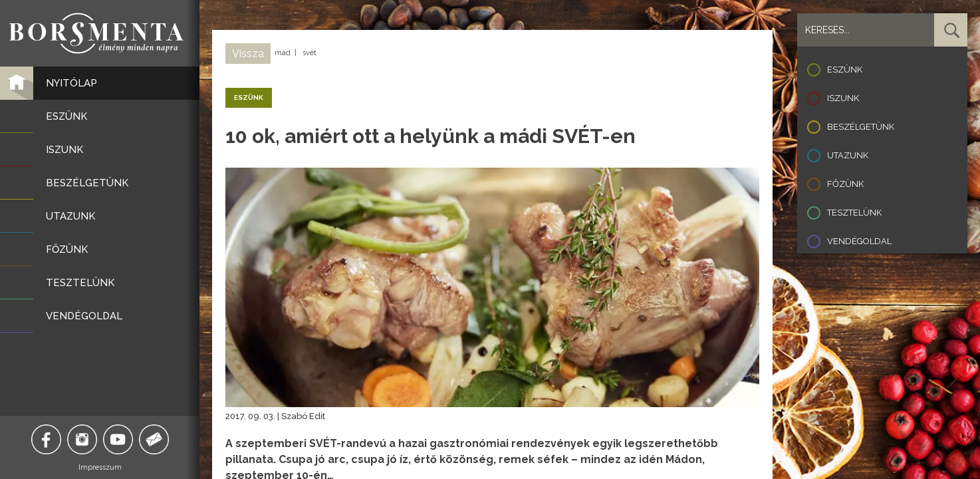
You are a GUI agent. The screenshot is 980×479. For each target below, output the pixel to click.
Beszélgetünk (861, 127)
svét (309, 53)
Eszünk (845, 70)
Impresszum (100, 467)
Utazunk (848, 155)
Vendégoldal (859, 241)
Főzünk (845, 184)
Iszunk (843, 98)
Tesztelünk (854, 213)
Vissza (248, 54)
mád (283, 53)
